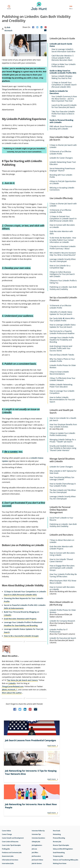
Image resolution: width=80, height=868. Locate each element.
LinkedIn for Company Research (62, 621)
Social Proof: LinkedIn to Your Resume (61, 519)
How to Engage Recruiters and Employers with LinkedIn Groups (62, 568)
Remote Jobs (57, 784)
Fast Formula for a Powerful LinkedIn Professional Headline (62, 332)
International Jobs (8, 806)
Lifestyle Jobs (36, 784)
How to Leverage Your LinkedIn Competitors (62, 392)
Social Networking (59, 795)
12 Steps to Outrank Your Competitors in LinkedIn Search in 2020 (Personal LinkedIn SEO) (63, 219)
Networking (57, 777)
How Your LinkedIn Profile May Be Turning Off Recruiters (63, 575)
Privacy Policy (14, 834)
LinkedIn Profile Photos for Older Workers (63, 366)
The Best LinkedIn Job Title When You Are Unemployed (63, 491)
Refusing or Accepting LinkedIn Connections (62, 189)
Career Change (7, 777)
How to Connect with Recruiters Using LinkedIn (62, 554)
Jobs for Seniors (37, 806)
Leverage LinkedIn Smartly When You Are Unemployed (63, 260)
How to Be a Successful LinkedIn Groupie (21, 636)
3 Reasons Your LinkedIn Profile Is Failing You (63, 282)
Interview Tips (36, 777)
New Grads (57, 773)
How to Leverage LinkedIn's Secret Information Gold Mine (63, 50)
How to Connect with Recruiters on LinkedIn (62, 226)
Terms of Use (5, 834)
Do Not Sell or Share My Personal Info (23, 834)
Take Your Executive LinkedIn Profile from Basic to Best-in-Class (63, 114)
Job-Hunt (40, 6)
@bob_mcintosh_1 (10, 690)
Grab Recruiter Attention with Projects (20, 619)
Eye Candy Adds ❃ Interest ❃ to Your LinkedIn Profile (62, 319)
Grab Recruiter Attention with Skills (61, 232)
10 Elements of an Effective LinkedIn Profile (60, 153)
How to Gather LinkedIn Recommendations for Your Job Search (62, 400)
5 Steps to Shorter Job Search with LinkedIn (63, 146)
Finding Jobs (6, 791)
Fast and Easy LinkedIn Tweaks (62, 355)
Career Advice (6, 773)
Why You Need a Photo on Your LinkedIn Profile (62, 360)
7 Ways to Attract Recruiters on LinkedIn (62, 541)
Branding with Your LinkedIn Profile (61, 176)
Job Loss (34, 791)
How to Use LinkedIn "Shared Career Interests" (61, 560)
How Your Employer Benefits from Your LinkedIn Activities (63, 426)
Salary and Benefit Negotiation (63, 791)
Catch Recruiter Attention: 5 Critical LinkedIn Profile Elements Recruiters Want (62, 58)
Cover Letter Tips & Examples (11, 788)
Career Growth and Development (13, 780)
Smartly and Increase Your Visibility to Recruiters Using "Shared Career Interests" (63, 448)
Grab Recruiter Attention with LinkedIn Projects (61, 548)
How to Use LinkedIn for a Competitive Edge (60, 267)
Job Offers (35, 795)
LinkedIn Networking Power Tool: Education (63, 163)
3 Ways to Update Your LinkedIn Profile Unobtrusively (62, 434)
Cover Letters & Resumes (10, 784)
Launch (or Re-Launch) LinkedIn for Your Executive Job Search (64, 106)
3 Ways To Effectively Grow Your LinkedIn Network (62, 379)
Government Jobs (8, 798)
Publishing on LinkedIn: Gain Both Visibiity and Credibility (63, 288)
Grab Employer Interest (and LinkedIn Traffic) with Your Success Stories (61, 348)
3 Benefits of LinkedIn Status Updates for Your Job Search (61, 313)
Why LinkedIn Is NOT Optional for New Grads (63, 472)
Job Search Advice (37, 802)
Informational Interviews (10, 802)
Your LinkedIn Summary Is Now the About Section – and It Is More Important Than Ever (64, 99)
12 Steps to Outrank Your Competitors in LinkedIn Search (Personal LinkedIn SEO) (64, 85)
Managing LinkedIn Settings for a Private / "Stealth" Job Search (63, 441)
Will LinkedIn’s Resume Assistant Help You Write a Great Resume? (63, 254)
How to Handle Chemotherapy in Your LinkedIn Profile (63, 485)
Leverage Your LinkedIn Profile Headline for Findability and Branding (62, 340)
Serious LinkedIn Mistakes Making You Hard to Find (62, 77)
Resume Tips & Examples (61, 788)
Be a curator (11, 452)
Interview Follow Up (38, 773)
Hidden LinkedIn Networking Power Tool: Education (61, 386)
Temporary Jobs (58, 798)
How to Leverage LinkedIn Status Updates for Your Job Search (63, 326)
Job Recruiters (36, 798)
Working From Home (60, 806)
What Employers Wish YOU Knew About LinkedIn (63, 582)
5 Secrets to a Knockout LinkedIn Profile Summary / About (63, 248)
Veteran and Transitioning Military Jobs (65, 802)
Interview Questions (38, 780)
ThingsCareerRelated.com (13, 686)
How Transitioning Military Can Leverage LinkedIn (62, 478)
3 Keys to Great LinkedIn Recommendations (59, 373)
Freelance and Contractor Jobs (12, 795)
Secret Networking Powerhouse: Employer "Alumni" (62, 170)
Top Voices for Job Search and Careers (22, 680)
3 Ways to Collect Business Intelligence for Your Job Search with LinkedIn (62, 274)
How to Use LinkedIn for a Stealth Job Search (63, 419)
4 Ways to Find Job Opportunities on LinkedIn (63, 182)
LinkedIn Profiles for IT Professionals (59, 631)
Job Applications (37, 788)
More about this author (12, 693)
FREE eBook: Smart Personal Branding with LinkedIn (61, 128)
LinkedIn (12, 683)
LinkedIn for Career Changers (61, 158)
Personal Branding (59, 780)
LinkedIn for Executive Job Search (63, 638)
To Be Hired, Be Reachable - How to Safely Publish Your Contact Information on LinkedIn (63, 240)
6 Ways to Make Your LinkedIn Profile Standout (64, 65)
